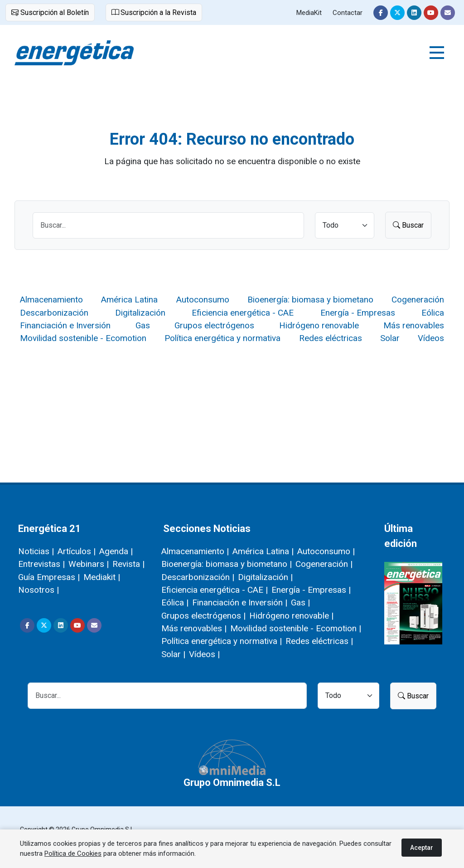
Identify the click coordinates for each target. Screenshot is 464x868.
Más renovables (414, 325)
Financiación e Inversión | (240, 602)
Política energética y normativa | (222, 641)
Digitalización (140, 313)
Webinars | (89, 564)
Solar (390, 338)
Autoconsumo (203, 300)
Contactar (348, 13)
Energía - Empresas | (311, 590)
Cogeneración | (324, 564)
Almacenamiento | (195, 551)
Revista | (128, 564)
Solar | (173, 654)
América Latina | (263, 551)
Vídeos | (204, 654)
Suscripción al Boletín (50, 12)
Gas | (300, 602)
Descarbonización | (198, 577)
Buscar (408, 225)
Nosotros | (39, 590)
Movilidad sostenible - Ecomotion (83, 338)
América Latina (129, 300)
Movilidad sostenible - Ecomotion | (296, 628)
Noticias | (36, 551)
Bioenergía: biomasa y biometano (310, 300)
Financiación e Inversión (65, 325)
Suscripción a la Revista (154, 12)
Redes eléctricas (331, 338)
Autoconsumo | (326, 551)
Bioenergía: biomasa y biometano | (227, 564)
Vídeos (431, 338)
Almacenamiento (51, 300)
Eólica (433, 313)
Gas (143, 325)
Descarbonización (54, 313)
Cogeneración (418, 300)
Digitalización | (265, 577)
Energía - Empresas (358, 313)
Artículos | (77, 551)
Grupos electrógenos (214, 325)
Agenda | (116, 551)
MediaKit (309, 13)
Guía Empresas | (49, 577)
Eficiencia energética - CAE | (215, 590)
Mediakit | (102, 577)
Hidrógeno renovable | (291, 616)
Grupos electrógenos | (203, 616)
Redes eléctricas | (319, 641)
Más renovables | (194, 628)
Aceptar (422, 848)
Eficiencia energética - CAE (243, 313)
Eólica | (175, 602)
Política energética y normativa (222, 338)
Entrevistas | (41, 564)
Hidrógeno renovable (319, 325)
